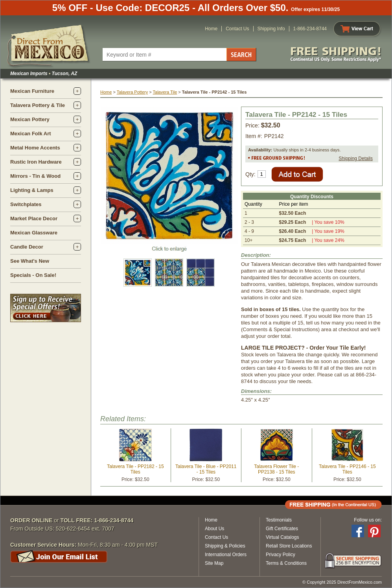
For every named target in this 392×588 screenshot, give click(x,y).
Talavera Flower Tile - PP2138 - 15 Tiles (276, 469)
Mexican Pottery (30, 119)
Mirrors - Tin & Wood (35, 176)
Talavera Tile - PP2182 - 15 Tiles (135, 469)
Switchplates (26, 204)
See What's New (30, 261)
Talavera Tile (165, 92)
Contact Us (237, 29)
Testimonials (279, 520)
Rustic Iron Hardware (36, 162)
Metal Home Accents (35, 148)
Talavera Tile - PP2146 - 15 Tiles (347, 469)
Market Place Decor (34, 218)
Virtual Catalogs (282, 537)
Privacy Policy (281, 555)
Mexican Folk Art (31, 134)
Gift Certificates (282, 529)
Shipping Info (271, 29)
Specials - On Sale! (33, 275)
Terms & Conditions (286, 563)
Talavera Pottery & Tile (38, 105)
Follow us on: (368, 520)
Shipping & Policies (225, 546)
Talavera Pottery (132, 92)
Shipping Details (356, 159)
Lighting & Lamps (32, 190)
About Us (214, 529)
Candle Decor (27, 247)
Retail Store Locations (289, 546)
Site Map (214, 563)
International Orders (226, 555)
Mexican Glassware (34, 233)
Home (211, 29)
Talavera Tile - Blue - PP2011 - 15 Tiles (206, 469)
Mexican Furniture (32, 91)
